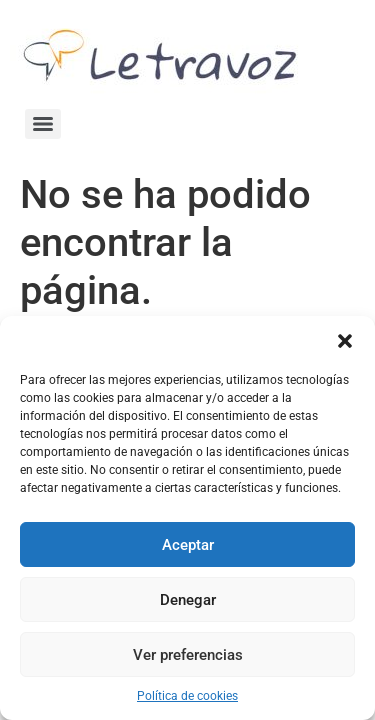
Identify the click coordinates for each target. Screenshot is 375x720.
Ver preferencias (188, 655)
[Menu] (43, 124)
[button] (345, 341)
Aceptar (188, 545)
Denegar (188, 600)
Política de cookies (187, 696)
